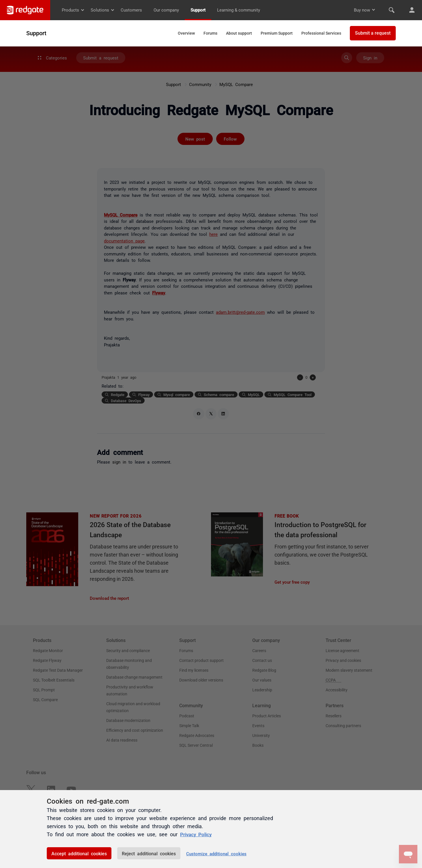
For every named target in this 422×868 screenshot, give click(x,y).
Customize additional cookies (216, 853)
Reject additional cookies (149, 853)
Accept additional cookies (79, 853)
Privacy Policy (197, 834)
